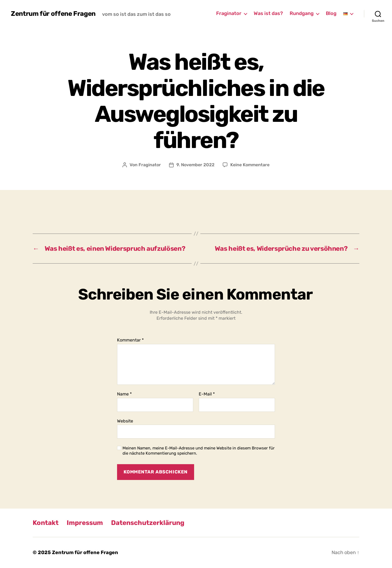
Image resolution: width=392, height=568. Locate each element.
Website (125, 421)
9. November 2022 (195, 165)
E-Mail (207, 394)
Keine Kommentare (250, 165)
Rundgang (302, 13)
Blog (331, 13)
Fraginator (229, 13)
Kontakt (46, 523)
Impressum (85, 523)
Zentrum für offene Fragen (53, 14)
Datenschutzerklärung (148, 523)
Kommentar (130, 340)
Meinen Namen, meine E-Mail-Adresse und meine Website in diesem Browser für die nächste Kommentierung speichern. (199, 451)
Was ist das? (268, 13)
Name (124, 394)
